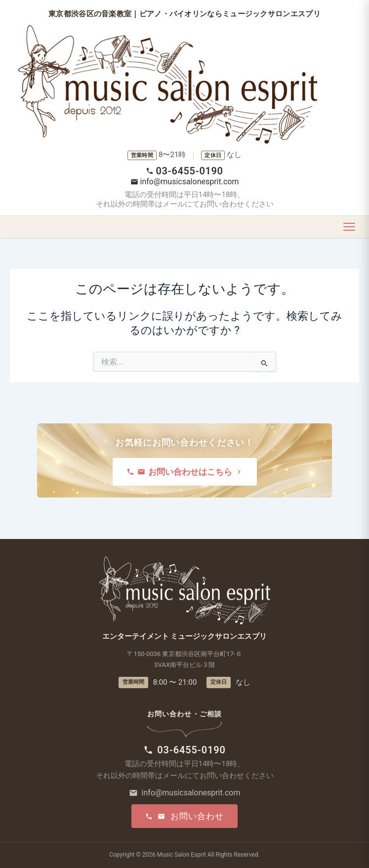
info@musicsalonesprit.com (185, 182)
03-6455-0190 (184, 171)
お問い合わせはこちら (185, 472)
